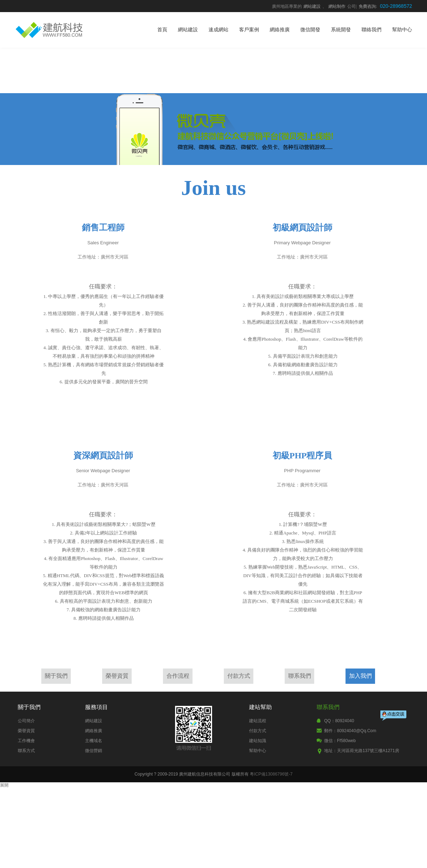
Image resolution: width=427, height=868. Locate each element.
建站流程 (258, 721)
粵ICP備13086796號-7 (271, 774)
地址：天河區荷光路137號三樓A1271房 (362, 751)
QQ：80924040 (339, 721)
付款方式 (239, 676)
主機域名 (94, 741)
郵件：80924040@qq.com (350, 731)
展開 (4, 785)
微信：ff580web (340, 741)
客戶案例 (249, 30)
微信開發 (310, 30)
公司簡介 (26, 721)
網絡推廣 (280, 30)
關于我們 (56, 676)
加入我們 (360, 676)
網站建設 (312, 6)
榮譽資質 (117, 676)
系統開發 (341, 30)
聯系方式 (26, 751)
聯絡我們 (371, 30)
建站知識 (258, 741)
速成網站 (218, 30)
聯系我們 (300, 676)
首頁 (162, 30)
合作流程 (178, 676)
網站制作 (337, 6)
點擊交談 (394, 716)
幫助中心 (402, 30)
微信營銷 (94, 751)
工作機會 (26, 741)
